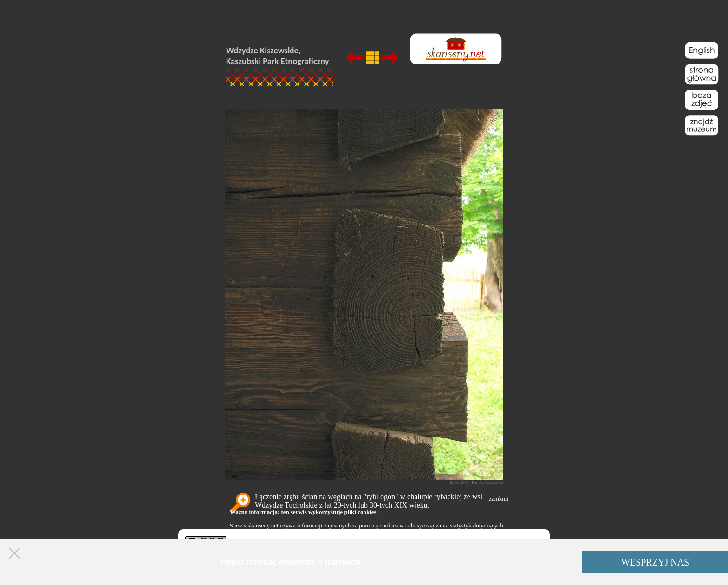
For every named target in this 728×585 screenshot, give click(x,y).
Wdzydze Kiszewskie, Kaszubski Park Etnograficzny (278, 56)
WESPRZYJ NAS (655, 562)
